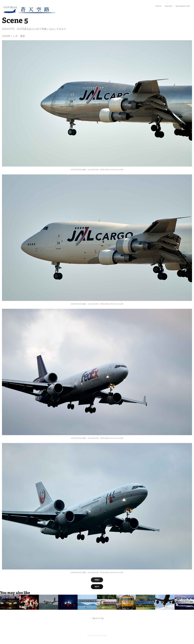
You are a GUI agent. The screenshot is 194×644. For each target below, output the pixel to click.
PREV (97, 580)
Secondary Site (183, 6)
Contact (169, 6)
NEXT (97, 587)
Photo (158, 6)
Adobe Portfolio (101, 635)
